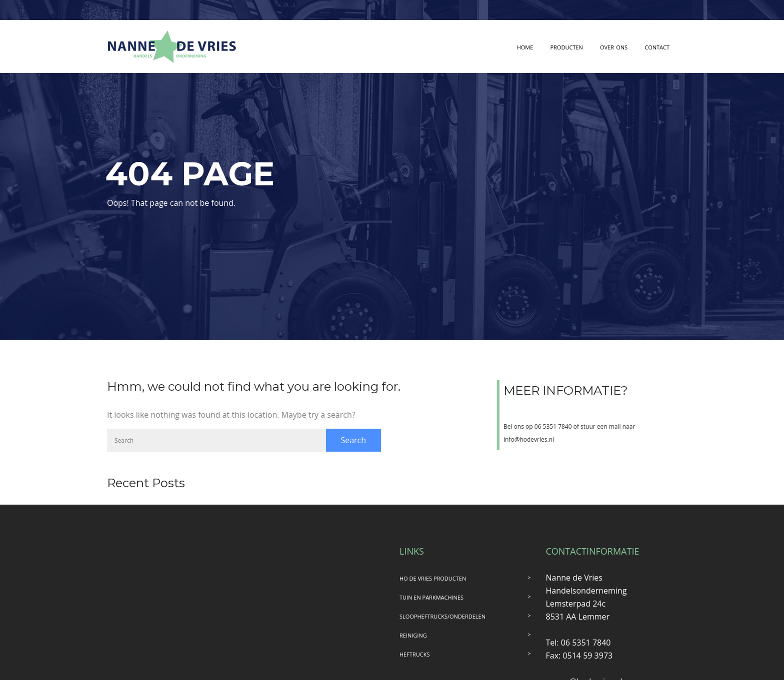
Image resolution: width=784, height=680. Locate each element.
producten (567, 46)
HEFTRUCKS (414, 654)
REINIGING (413, 635)
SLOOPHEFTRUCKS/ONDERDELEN (442, 616)
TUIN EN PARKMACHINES (431, 597)
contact (657, 46)
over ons (614, 46)
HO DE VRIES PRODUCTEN (433, 578)
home (525, 46)
